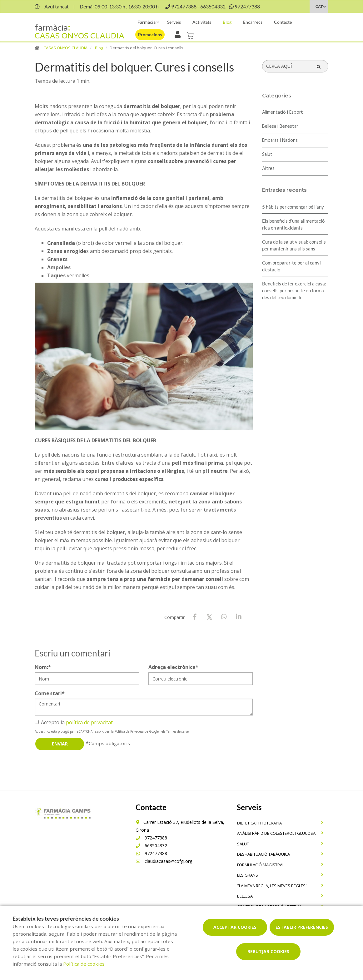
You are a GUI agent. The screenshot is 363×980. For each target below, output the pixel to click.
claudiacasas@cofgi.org (164, 861)
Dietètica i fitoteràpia (259, 823)
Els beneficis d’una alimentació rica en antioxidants (293, 224)
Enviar (60, 744)
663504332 (151, 846)
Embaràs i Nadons (280, 141)
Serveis (174, 22)
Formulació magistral (261, 865)
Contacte (283, 22)
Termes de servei (178, 731)
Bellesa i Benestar (280, 126)
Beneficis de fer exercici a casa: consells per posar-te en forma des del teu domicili (294, 290)
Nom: (43, 667)
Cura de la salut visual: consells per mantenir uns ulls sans (294, 245)
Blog (227, 22)
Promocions (150, 35)
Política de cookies (84, 964)
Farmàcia (147, 22)
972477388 (151, 838)
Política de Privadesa (129, 731)
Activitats (202, 22)
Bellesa (245, 896)
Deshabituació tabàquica (264, 854)
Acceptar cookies (235, 927)
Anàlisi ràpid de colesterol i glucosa (276, 833)
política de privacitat (89, 722)
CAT (319, 6)
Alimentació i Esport (283, 112)
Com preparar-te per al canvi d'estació (291, 266)
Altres (268, 169)
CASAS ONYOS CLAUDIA (65, 48)
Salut (267, 155)
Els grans (248, 875)
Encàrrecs (253, 22)
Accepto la (74, 722)
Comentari (50, 693)
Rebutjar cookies (268, 951)
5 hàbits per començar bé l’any (293, 207)
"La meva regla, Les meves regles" (272, 886)
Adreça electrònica (173, 667)
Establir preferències (302, 927)
